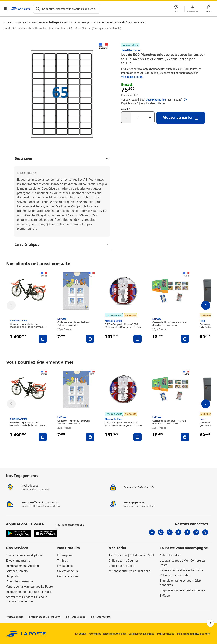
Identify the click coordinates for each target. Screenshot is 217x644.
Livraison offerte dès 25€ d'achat (40, 502)
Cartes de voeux (68, 576)
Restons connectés (192, 524)
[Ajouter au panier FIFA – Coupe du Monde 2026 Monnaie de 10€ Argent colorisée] (138, 339)
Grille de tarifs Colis (121, 566)
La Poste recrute (101, 617)
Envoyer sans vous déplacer (24, 555)
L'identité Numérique (19, 581)
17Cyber (165, 595)
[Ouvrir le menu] (5, 9)
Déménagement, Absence (23, 566)
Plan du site (80, 634)
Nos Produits (69, 548)
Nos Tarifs (117, 548)
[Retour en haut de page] (210, 623)
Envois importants (18, 561)
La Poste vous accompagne (184, 548)
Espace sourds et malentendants (181, 570)
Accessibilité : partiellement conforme (107, 634)
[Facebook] (187, 532)
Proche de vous (30, 486)
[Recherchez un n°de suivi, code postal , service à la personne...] (67, 9)
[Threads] (205, 532)
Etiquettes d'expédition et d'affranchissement (119, 22)
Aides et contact (171, 555)
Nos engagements (134, 502)
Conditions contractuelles (141, 634)
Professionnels (15, 617)
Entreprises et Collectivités (45, 617)
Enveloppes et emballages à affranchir (51, 22)
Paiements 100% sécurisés (139, 487)
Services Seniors (17, 571)
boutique (21, 22)
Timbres (63, 561)
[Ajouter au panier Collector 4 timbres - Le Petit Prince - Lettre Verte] (90, 339)
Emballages (65, 566)
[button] (176, 9)
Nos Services (17, 548)
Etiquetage (83, 22)
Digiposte (12, 576)
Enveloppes (65, 555)
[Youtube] (196, 532)
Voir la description (132, 77)
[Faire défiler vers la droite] (206, 305)
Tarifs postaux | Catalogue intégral (131, 555)
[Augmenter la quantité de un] (150, 117)
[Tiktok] (178, 532)
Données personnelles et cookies (193, 634)
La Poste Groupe (76, 617)
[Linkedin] (152, 532)
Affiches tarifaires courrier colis (129, 571)
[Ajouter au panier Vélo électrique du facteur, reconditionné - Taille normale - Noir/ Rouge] (43, 339)
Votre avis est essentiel (175, 575)
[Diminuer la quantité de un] (126, 117)
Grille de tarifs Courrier (123, 561)
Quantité (125, 109)
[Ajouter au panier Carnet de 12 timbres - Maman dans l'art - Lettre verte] (185, 339)
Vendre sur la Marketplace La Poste (29, 586)
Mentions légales (166, 634)
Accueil (8, 22)
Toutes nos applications (70, 525)
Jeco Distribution (131, 50)
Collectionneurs (68, 571)
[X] (170, 532)
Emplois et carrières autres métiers (183, 590)
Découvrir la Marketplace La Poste (29, 592)
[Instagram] (161, 532)
